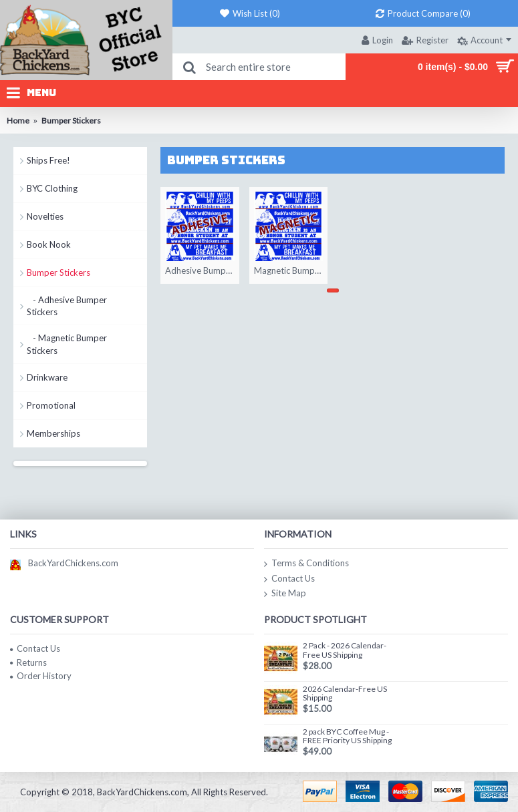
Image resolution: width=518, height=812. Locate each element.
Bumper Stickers (58, 272)
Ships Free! (48, 160)
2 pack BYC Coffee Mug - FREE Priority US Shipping (347, 736)
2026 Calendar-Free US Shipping (345, 693)
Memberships (53, 433)
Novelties (45, 216)
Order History (41, 676)
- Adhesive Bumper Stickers (67, 306)
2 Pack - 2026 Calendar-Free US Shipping (345, 650)
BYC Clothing (52, 188)
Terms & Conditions (306, 564)
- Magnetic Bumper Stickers (67, 344)
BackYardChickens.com (64, 563)
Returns (28, 662)
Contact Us (289, 579)
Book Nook (49, 244)
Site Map (285, 594)
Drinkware (47, 377)
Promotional (51, 405)
